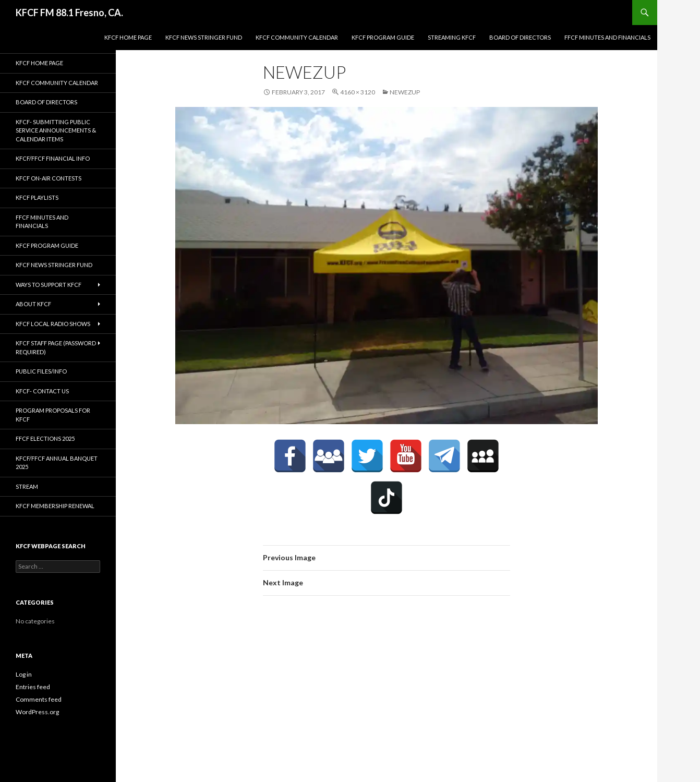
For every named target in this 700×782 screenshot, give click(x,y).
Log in (24, 674)
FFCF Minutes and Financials (607, 37)
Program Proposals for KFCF (53, 415)
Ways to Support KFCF (49, 285)
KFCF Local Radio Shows (53, 324)
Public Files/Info (41, 371)
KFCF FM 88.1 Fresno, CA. (69, 13)
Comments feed (39, 699)
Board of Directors (520, 37)
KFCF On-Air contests (49, 178)
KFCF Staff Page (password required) (56, 347)
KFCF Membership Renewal (55, 506)
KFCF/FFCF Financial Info (53, 158)
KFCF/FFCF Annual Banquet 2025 (57, 463)
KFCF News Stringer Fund (204, 37)
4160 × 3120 (358, 92)
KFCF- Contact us (42, 391)
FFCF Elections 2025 (45, 438)
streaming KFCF (452, 37)
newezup (405, 92)
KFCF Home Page (128, 37)
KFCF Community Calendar (297, 37)
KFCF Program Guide (383, 37)
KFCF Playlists (37, 197)
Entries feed (33, 687)
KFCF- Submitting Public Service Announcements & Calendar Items (56, 130)
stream (27, 486)
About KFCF (33, 304)
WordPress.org (37, 712)
